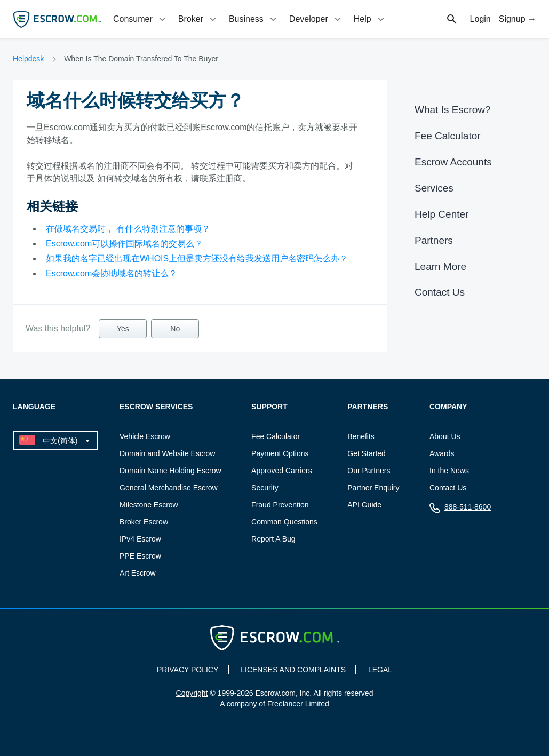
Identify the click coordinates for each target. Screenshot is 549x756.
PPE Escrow (140, 556)
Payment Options (280, 453)
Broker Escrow (144, 522)
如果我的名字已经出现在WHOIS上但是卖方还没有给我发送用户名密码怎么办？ (197, 258)
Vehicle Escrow (145, 436)
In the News (449, 471)
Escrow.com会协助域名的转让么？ (112, 273)
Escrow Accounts (453, 162)
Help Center (441, 214)
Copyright (192, 693)
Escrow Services (156, 407)
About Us (445, 436)
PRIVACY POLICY (188, 670)
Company (448, 407)
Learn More (440, 266)
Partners (434, 240)
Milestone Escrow (149, 505)
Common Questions (284, 522)
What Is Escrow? (453, 110)
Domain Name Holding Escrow (170, 471)
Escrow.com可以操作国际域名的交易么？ (124, 244)
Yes (123, 329)
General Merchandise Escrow (169, 488)
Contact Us (440, 292)
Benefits (361, 436)
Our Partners (369, 471)
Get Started (367, 453)
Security (265, 488)
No (175, 329)
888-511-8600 (460, 509)
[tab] (140, 19)
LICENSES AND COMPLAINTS (293, 670)
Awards (442, 453)
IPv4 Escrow (140, 539)
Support (269, 407)
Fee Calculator (448, 136)
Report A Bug (273, 539)
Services (434, 188)
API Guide (364, 505)
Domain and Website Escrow (167, 453)
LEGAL (380, 670)
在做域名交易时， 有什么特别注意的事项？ (128, 229)
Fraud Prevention (280, 505)
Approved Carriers (282, 471)
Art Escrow (138, 573)
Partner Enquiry (373, 488)
